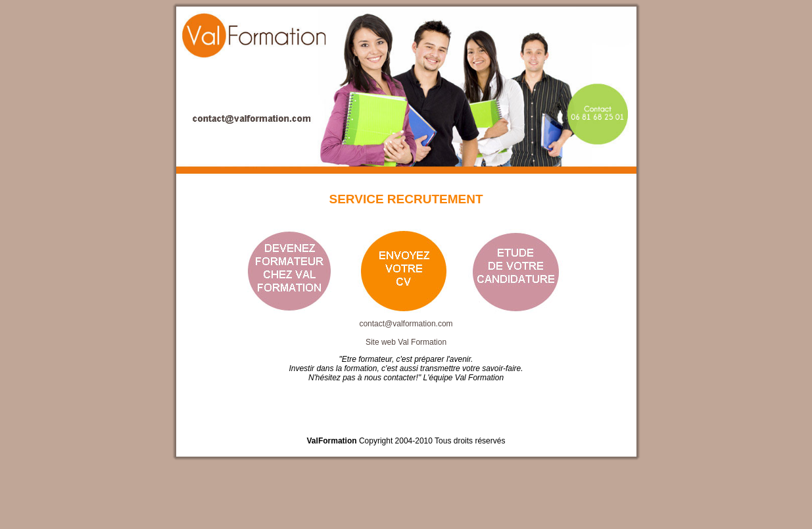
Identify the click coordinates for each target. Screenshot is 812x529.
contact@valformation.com (406, 324)
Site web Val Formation (406, 342)
